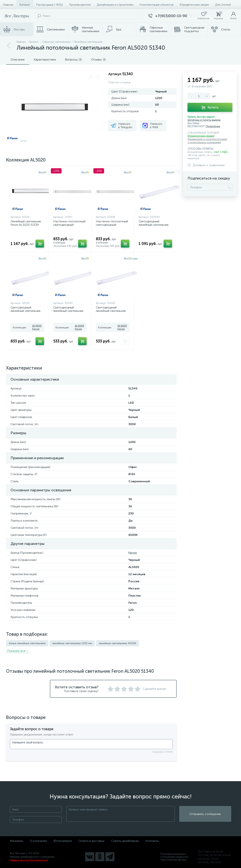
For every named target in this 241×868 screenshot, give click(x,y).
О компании (38, 841)
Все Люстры (17, 16)
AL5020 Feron (37, 327)
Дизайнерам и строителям (115, 5)
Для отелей (223, 5)
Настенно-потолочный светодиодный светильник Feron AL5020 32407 (69, 226)
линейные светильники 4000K (117, 643)
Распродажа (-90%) (50, 5)
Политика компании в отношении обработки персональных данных (174, 857)
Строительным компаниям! (204, 142)
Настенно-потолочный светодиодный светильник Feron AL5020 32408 (112, 226)
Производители (80, 5)
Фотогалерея (63, 841)
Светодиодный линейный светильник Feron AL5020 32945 (26, 311)
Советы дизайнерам (125, 841)
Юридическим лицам (194, 5)
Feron (133, 553)
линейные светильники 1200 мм (72, 643)
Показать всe (18, 651)
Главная (8, 5)
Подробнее (213, 126)
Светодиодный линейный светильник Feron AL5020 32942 (111, 311)
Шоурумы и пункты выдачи (204, 120)
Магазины (16, 841)
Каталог (25, 5)
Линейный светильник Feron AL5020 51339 (26, 223)
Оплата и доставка (91, 841)
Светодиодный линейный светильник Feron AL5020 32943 (68, 311)
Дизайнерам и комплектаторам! (207, 139)
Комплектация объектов (157, 5)
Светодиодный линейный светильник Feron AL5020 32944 (154, 225)
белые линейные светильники (27, 643)
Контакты (152, 841)
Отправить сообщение (205, 814)
